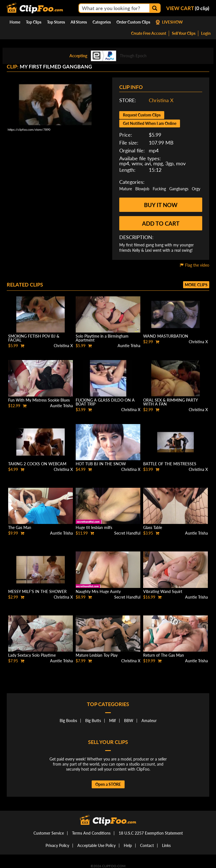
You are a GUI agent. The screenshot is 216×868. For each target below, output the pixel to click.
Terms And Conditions (91, 833)
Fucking (159, 189)
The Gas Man (20, 527)
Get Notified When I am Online (150, 123)
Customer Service (49, 833)
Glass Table (153, 527)
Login (206, 33)
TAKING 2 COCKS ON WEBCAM (37, 464)
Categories (102, 22)
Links (166, 845)
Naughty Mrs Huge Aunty (98, 591)
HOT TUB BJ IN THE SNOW (101, 464)
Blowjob (142, 189)
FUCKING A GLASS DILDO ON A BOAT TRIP (105, 402)
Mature (126, 189)
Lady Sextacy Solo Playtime (32, 655)
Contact (147, 845)
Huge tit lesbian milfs (94, 527)
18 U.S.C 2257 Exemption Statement (151, 833)
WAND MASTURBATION (166, 336)
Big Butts (93, 721)
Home (15, 22)
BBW (129, 721)
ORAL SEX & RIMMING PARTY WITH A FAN (170, 402)
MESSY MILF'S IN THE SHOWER (37, 591)
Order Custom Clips (133, 22)
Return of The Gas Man (164, 655)
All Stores (79, 22)
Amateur (149, 721)
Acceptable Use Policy (96, 845)
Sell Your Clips (184, 33)
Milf (112, 721)
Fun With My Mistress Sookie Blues (39, 400)
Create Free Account (149, 33)
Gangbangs (179, 189)
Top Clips (34, 22)
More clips (196, 285)
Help (128, 845)
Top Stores (56, 22)
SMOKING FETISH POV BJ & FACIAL (34, 338)
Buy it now (161, 205)
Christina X (161, 100)
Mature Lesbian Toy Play (97, 655)
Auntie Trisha (129, 346)
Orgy (196, 189)
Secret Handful (127, 533)
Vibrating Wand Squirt (163, 591)
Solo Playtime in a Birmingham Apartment (102, 338)
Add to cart (161, 223)
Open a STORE (108, 784)
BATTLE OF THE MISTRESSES (170, 464)
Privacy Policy (57, 845)
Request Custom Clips (142, 115)
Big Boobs (68, 721)
